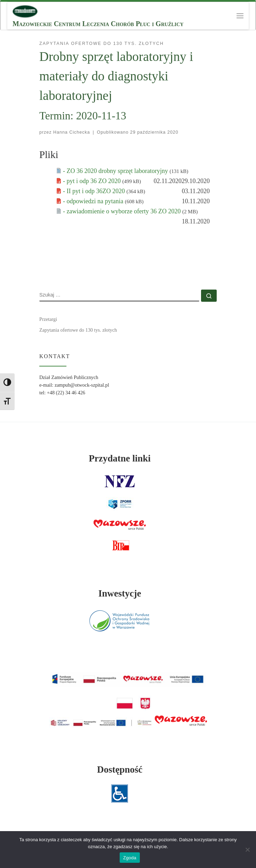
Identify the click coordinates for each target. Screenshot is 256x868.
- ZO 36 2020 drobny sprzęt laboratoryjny (116, 171)
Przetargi (48, 319)
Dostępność (120, 770)
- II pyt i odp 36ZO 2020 (95, 191)
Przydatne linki (120, 458)
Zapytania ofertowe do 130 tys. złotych (78, 330)
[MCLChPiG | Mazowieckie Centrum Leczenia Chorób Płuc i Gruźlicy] (25, 11)
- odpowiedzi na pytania (94, 201)
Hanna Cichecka (72, 132)
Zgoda (130, 858)
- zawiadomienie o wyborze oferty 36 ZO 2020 (123, 211)
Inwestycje (120, 593)
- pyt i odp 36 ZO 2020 (93, 181)
